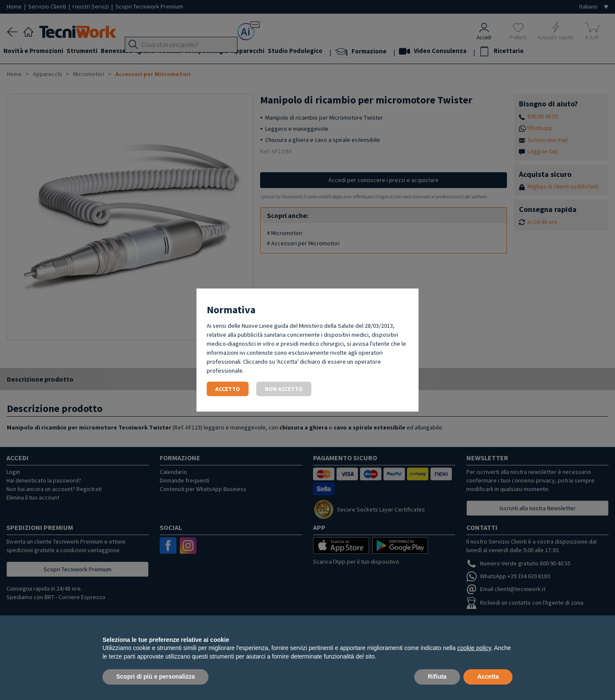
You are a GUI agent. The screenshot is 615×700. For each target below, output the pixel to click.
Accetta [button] (488, 676)
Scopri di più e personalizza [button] (155, 676)
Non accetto (284, 389)
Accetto (228, 389)
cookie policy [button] (474, 648)
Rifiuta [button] (437, 676)
